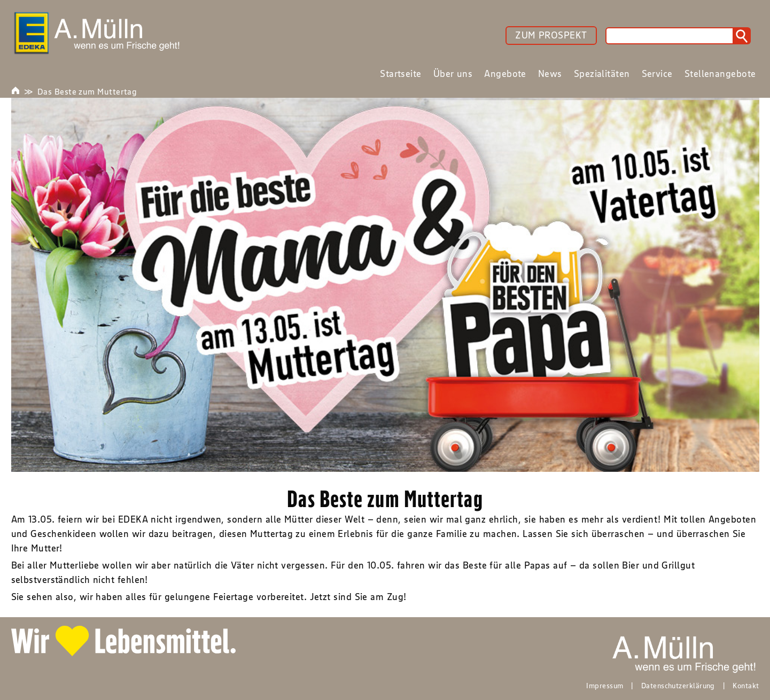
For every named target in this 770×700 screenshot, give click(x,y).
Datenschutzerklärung (678, 686)
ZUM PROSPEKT (551, 35)
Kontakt (746, 686)
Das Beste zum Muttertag (87, 91)
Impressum (605, 686)
